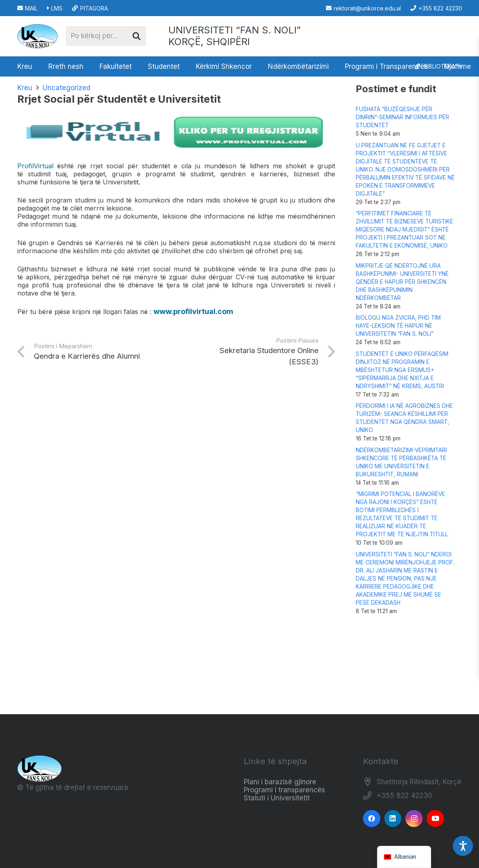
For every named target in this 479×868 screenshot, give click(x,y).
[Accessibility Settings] (463, 846)
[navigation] (404, 857)
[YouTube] (435, 819)
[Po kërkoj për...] (106, 36)
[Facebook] (372, 819)
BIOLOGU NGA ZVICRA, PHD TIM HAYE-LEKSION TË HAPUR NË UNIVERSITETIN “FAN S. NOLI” (398, 326)
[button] (438, 66)
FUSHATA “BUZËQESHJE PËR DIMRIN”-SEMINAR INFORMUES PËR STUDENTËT (402, 117)
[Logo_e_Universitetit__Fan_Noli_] (37, 36)
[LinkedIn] (393, 819)
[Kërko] (137, 36)
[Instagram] (414, 819)
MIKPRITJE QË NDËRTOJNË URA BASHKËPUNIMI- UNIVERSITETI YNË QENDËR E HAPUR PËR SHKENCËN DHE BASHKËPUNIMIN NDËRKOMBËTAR (402, 282)
